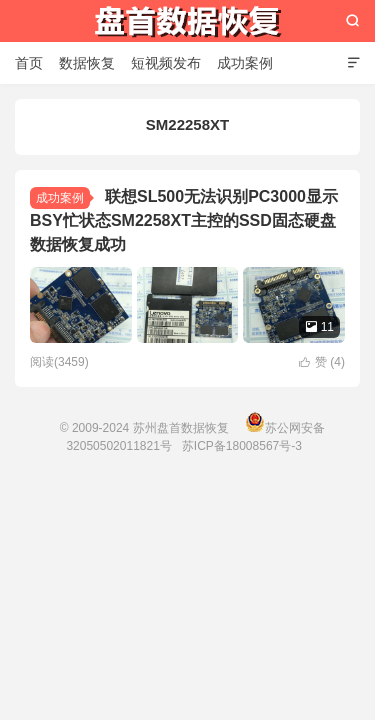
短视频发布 (166, 63)
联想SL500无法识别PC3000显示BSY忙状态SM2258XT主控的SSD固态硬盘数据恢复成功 (184, 220)
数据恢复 (87, 63)
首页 (29, 63)
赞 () (322, 362)
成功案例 (245, 63)
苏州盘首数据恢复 (188, 21)
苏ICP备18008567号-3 (242, 446)
